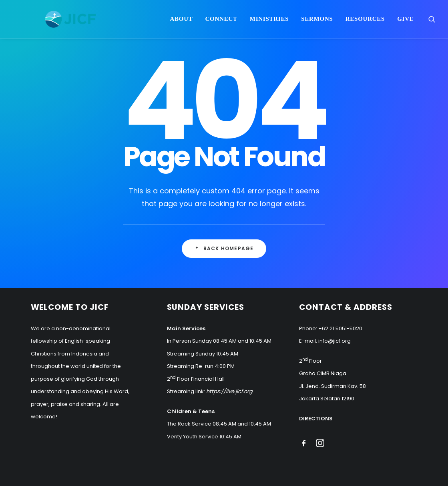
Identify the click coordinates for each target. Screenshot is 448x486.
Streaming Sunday (191, 354)
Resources (365, 22)
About (181, 22)
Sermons (317, 22)
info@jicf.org (334, 341)
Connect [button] (221, 22)
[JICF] (76, 22)
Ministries (269, 22)
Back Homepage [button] (224, 248)
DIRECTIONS (316, 419)
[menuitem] (181, 22)
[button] (432, 22)
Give (405, 22)
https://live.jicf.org (229, 391)
